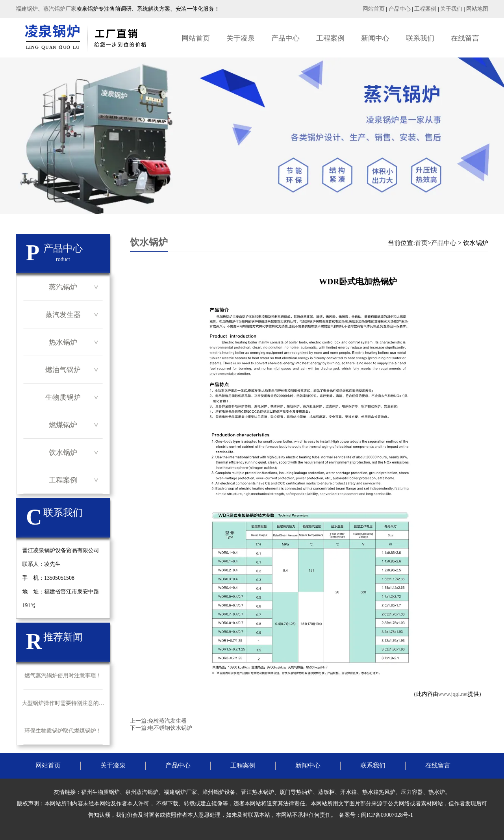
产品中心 (400, 9)
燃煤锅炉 (63, 425)
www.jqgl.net (453, 694)
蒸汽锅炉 (63, 287)
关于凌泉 (241, 38)
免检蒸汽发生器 (167, 721)
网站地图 (477, 9)
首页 (421, 243)
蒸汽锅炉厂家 (60, 9)
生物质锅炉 (63, 397)
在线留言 (465, 38)
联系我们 (420, 38)
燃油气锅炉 (63, 370)
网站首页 (374, 9)
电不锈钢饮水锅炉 (170, 728)
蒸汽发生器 (63, 315)
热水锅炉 (63, 342)
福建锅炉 (27, 9)
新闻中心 (375, 38)
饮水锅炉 (63, 452)
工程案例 (425, 9)
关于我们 (451, 9)
